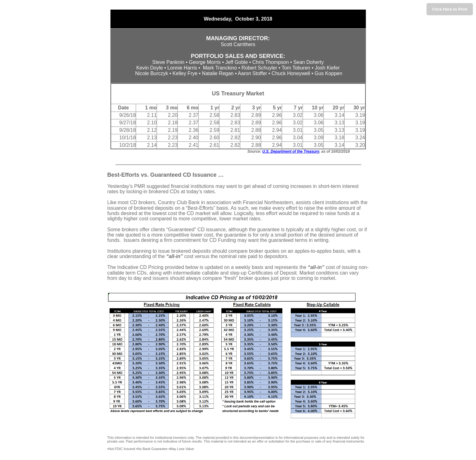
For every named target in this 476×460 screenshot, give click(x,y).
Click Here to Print (450, 9)
